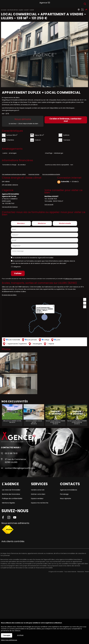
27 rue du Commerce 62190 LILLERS (15, 461)
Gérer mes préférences (9, 640)
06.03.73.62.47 (58, 201)
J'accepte (7, 635)
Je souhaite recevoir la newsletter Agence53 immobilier (33, 258)
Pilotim (87, 572)
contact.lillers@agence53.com (20, 468)
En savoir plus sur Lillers (9, 295)
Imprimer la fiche (34, 174)
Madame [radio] (42, 223)
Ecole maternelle (11, 340)
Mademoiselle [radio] (65, 223)
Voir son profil (49, 205)
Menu (4, 3)
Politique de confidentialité (73, 279)
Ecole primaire (29, 340)
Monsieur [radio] (21, 223)
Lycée (55, 340)
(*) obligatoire (16, 267)
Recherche (85, 4)
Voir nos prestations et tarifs (51, 174)
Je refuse (20, 635)
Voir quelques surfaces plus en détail (14, 174)
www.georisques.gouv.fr (11, 110)
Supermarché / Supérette (15, 344)
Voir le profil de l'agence (10, 207)
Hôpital (49, 344)
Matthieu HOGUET (51, 196)
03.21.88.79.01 (10, 203)
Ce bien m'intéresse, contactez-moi (66, 120)
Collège (44, 340)
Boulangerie (35, 344)
